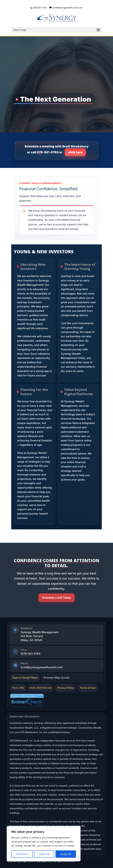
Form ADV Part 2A (41, 688)
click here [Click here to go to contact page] (75, 152)
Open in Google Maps (25, 678)
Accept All (66, 854)
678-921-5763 (48, 152)
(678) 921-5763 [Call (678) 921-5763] (31, 654)
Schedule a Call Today (56, 598)
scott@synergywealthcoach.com (42, 667)
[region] (44, 844)
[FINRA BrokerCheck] (27, 700)
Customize (22, 854)
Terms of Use (88, 688)
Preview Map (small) (57, 678)
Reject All (44, 854)
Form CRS (18, 688)
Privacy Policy (66, 688)
